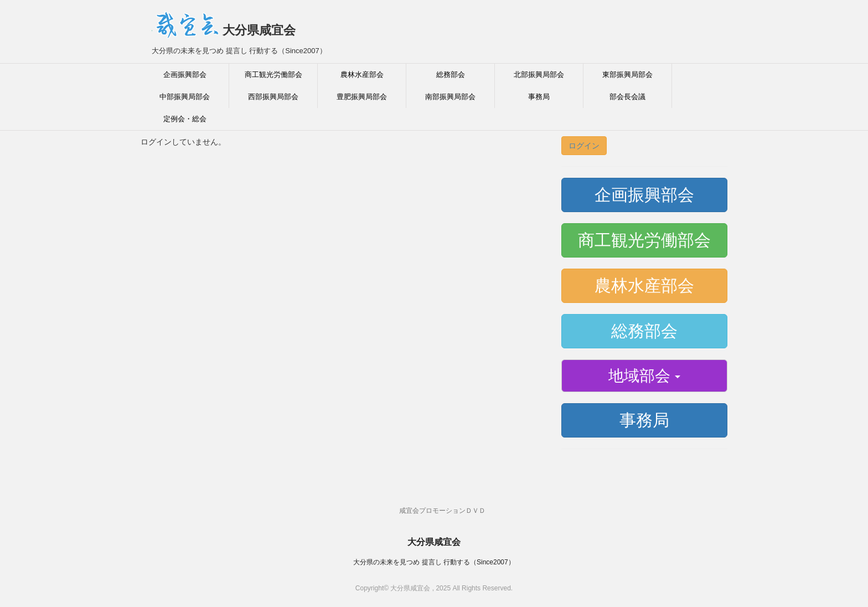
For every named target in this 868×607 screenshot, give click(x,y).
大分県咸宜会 (224, 30)
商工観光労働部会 (273, 74)
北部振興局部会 (539, 74)
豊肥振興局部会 (362, 97)
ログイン (584, 146)
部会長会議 (627, 97)
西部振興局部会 (273, 97)
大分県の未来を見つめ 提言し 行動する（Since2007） (434, 562)
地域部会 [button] (644, 376)
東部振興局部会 (627, 74)
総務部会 (451, 74)
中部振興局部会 (185, 97)
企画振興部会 (185, 74)
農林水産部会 (362, 74)
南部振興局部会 (450, 97)
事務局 (539, 97)
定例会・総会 (185, 119)
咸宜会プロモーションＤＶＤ (442, 511)
